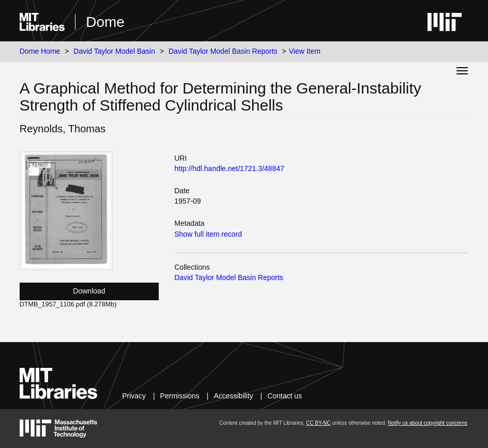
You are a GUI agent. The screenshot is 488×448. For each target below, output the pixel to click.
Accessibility (233, 396)
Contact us (285, 396)
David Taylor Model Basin (114, 51)
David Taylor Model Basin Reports (223, 51)
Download (89, 291)
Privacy (134, 396)
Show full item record (208, 234)
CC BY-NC (318, 423)
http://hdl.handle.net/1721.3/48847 (229, 168)
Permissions (180, 396)
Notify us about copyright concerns (427, 423)
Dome (105, 22)
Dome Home (40, 51)
